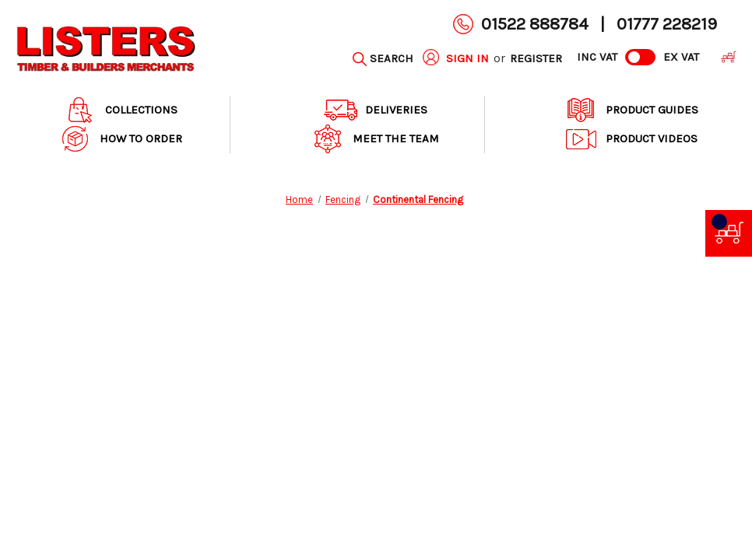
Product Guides (631, 110)
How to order (120, 139)
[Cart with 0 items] (726, 59)
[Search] (383, 59)
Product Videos (631, 139)
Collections (121, 110)
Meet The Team (375, 139)
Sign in (467, 58)
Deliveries (376, 110)
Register (536, 58)
